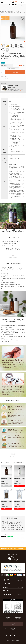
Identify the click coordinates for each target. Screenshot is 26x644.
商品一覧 (23, 5)
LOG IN (13, 624)
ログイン (11, 571)
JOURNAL (13, 584)
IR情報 (19, 642)
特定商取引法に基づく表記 (10, 642)
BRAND (13, 591)
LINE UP (13, 587)
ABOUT (13, 580)
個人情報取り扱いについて (16, 640)
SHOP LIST (13, 594)
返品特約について (4, 76)
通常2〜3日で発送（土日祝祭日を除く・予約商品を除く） (13, 549)
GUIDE (8, 618)
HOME (2, 10)
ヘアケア (10, 10)
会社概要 (7, 640)
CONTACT (18, 618)
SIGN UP (13, 629)
